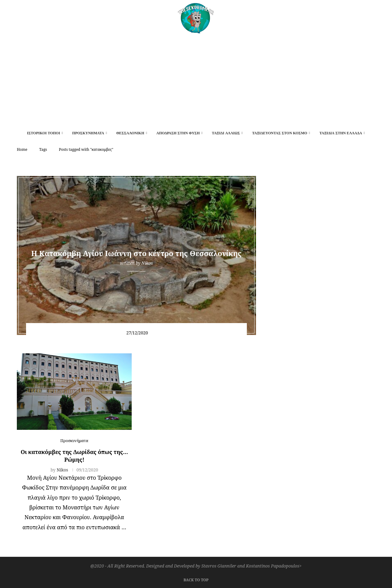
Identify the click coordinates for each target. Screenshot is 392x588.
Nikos (147, 263)
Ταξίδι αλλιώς (226, 133)
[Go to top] (196, 579)
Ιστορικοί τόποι (43, 133)
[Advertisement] (196, 79)
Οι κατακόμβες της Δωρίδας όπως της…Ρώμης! (74, 456)
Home (22, 149)
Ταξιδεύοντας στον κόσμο (280, 133)
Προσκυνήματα (88, 133)
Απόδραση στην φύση (178, 133)
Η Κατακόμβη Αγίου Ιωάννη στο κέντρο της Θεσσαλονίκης (136, 253)
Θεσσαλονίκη (130, 133)
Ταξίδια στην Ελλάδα (341, 133)
